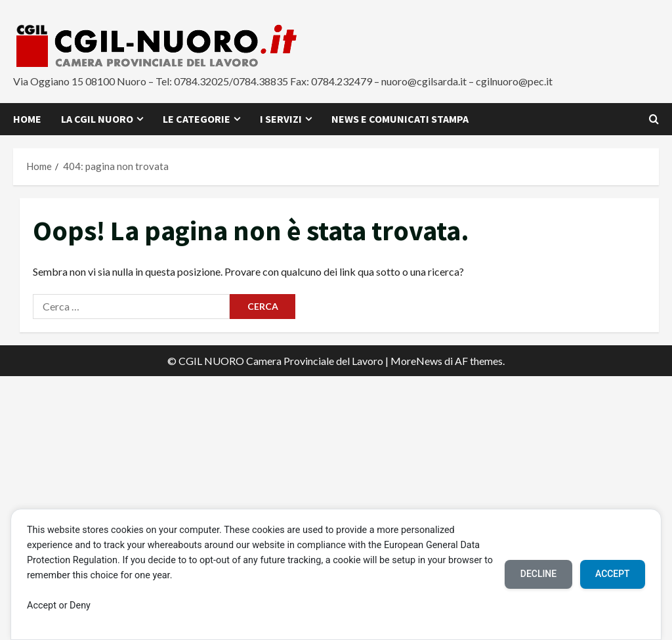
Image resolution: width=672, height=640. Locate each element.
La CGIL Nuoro (97, 119)
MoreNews (416, 361)
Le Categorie (197, 119)
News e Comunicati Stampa (400, 119)
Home (27, 119)
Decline (537, 574)
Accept (612, 574)
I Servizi (281, 119)
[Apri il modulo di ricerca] (654, 119)
